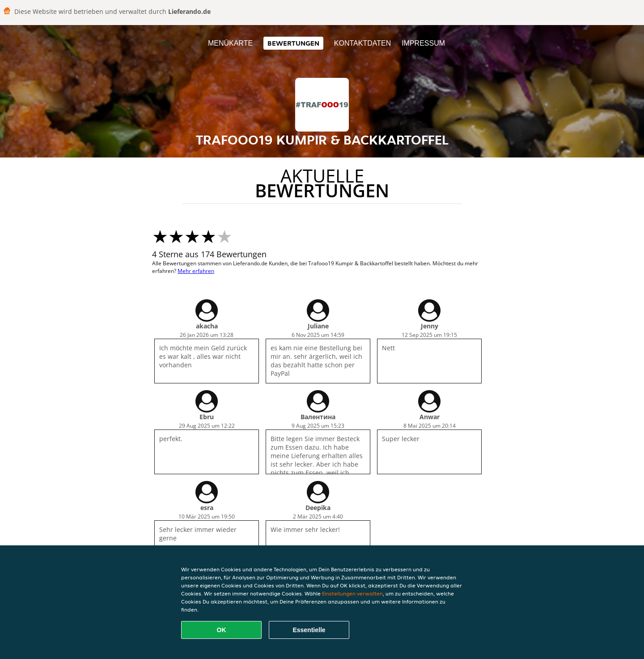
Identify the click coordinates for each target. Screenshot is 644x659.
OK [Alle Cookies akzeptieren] (222, 630)
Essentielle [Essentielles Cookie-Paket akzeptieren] (309, 630)
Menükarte (230, 43)
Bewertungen (293, 43)
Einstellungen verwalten (352, 593)
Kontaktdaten (362, 43)
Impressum (423, 43)
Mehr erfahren (196, 271)
